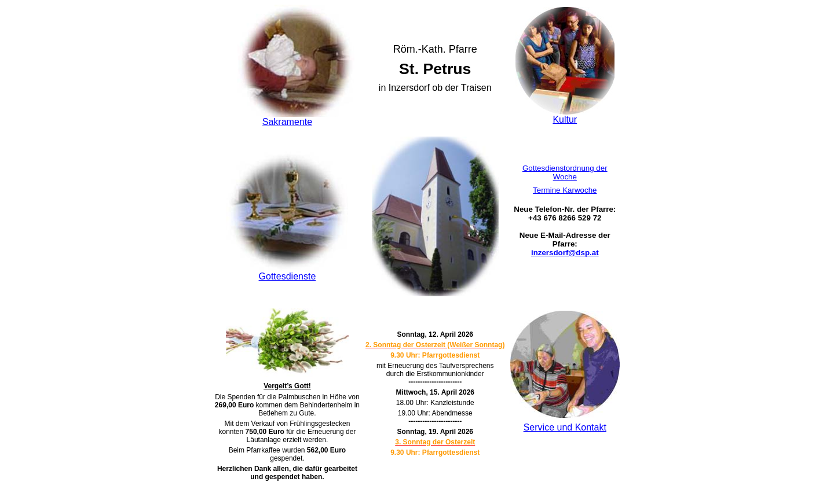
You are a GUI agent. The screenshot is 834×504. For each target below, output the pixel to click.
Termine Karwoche (565, 190)
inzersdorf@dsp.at (565, 253)
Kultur (565, 119)
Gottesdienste (288, 276)
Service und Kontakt (565, 427)
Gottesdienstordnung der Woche (565, 172)
